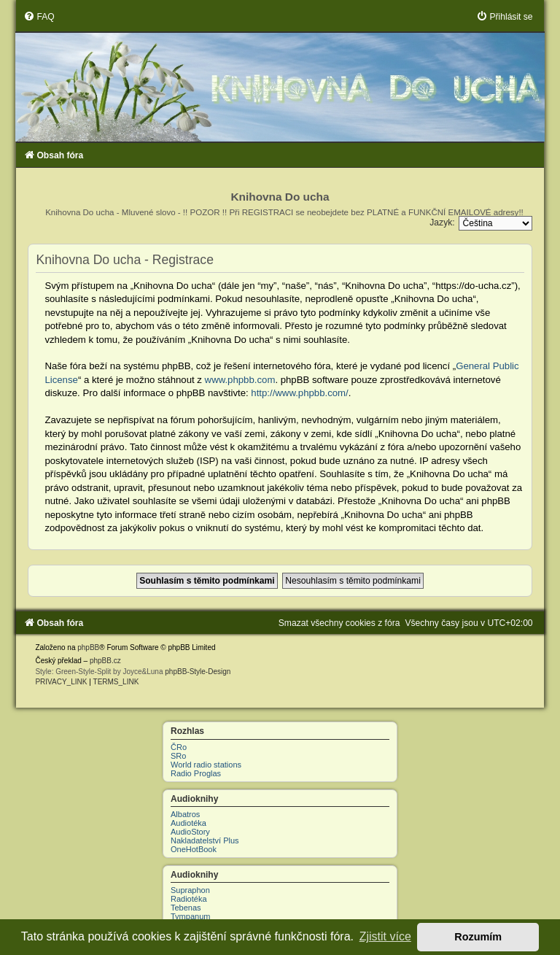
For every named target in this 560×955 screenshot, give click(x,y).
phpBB (88, 647)
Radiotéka (189, 899)
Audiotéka (188, 823)
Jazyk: (442, 223)
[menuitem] (39, 17)
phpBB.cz (105, 661)
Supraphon (190, 890)
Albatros (185, 814)
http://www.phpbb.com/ (299, 393)
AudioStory (190, 832)
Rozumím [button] (478, 937)
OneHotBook (194, 849)
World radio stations (206, 765)
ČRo (179, 747)
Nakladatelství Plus (205, 840)
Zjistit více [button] (385, 936)
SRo (178, 756)
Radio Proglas (196, 773)
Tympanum (190, 916)
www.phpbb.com (240, 380)
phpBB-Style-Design (198, 672)
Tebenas (186, 908)
